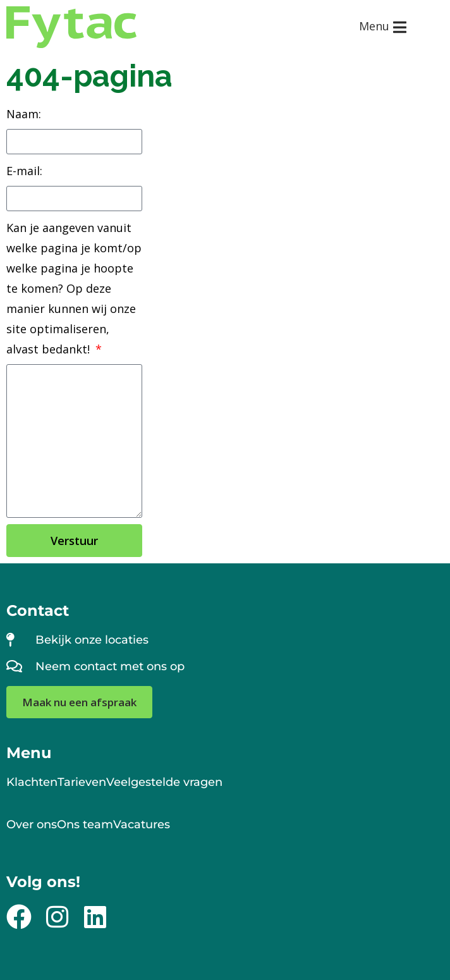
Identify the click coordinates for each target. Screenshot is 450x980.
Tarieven (82, 782)
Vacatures (142, 824)
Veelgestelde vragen (164, 782)
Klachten (32, 782)
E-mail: (24, 171)
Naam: (24, 114)
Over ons (32, 824)
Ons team (85, 824)
